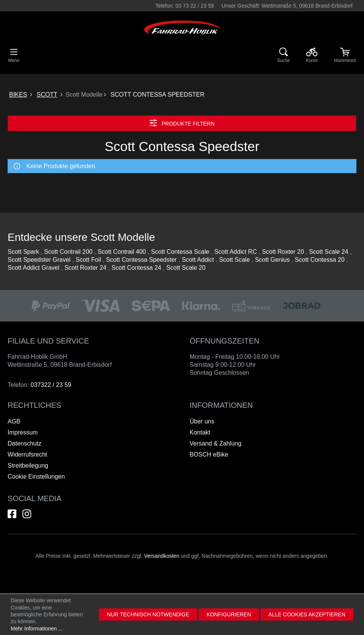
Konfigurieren (229, 614)
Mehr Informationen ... (37, 629)
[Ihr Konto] (312, 56)
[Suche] (283, 56)
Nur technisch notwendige (148, 614)
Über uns (202, 421)
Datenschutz (25, 443)
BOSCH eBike (209, 454)
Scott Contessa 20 (320, 260)
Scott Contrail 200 (68, 252)
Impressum (23, 432)
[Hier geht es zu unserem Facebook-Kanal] (12, 514)
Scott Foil (88, 260)
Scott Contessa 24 (136, 268)
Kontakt (200, 432)
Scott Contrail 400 (122, 252)
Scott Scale (234, 260)
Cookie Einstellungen (36, 477)
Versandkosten (162, 556)
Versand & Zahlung (216, 443)
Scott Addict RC (235, 252)
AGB (14, 421)
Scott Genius (272, 260)
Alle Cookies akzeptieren (307, 614)
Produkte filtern (182, 123)
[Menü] (14, 56)
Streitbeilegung (28, 466)
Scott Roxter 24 (85, 268)
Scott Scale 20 (186, 268)
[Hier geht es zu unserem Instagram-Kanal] (27, 514)
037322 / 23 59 (51, 385)
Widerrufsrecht (27, 454)
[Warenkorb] (345, 56)
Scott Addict (198, 260)
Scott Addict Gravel (33, 268)
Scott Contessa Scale (180, 252)
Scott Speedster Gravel (39, 260)
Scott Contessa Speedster (141, 260)
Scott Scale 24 (328, 252)
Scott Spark (23, 252)
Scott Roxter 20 (283, 252)
